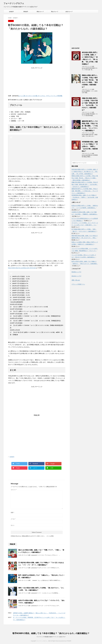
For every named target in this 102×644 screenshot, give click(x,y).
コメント (14, 490)
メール (13, 519)
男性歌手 (26, 12)
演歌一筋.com (76, 280)
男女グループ (55, 12)
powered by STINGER (66, 641)
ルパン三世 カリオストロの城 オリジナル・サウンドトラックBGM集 (40, 96)
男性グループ (40, 12)
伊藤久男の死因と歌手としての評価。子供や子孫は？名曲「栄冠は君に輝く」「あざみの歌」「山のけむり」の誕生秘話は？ (85, 184)
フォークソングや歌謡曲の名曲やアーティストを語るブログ (51, 637)
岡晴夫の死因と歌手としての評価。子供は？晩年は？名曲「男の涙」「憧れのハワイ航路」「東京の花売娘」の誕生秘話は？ (85, 178)
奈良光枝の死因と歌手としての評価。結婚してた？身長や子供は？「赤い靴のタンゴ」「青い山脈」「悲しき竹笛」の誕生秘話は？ (85, 172)
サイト (13, 525)
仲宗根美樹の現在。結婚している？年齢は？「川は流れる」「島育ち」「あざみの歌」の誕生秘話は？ (90, 146)
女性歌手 (11, 12)
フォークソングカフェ (14, 4)
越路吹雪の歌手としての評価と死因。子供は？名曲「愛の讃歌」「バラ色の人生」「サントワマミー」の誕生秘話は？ (90, 126)
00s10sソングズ (76, 276)
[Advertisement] (37, 81)
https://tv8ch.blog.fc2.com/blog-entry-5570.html (22, 268)
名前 (12, 512)
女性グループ (69, 12)
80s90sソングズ (76, 272)
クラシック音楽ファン (78, 284)
